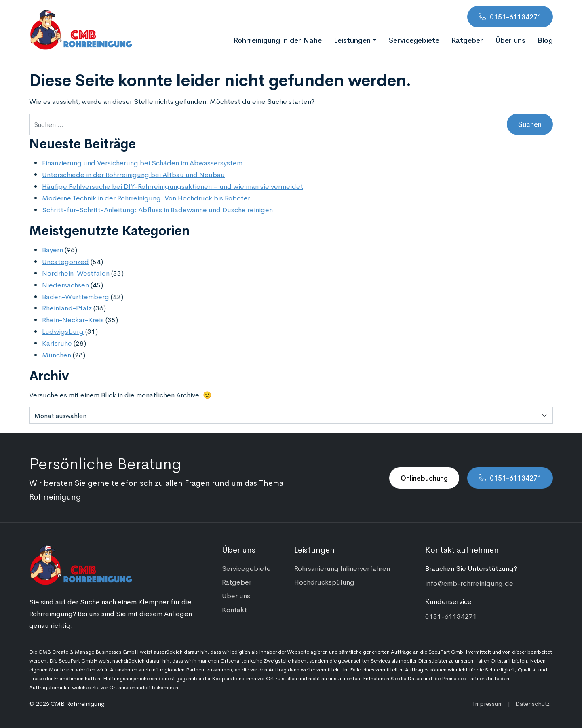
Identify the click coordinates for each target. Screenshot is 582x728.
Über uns (510, 40)
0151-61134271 (516, 17)
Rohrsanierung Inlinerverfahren (342, 568)
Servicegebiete (414, 40)
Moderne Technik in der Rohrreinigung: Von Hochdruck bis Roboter (146, 198)
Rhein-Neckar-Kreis (73, 319)
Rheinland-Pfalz (67, 308)
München (57, 355)
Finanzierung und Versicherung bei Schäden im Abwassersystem (142, 162)
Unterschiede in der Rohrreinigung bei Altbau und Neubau (133, 174)
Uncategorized (65, 261)
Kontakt (234, 609)
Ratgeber (467, 40)
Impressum (488, 703)
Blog (545, 40)
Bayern (53, 249)
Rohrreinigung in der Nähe (278, 40)
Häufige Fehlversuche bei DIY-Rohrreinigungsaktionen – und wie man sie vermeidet (173, 186)
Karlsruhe (57, 343)
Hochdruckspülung (324, 582)
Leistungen (352, 40)
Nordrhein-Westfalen (76, 273)
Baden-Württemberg (76, 296)
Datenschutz (532, 703)
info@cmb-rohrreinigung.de (469, 583)
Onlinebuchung (424, 478)
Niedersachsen (65, 285)
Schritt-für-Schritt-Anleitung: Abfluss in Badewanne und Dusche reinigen (157, 209)
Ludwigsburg (63, 331)
